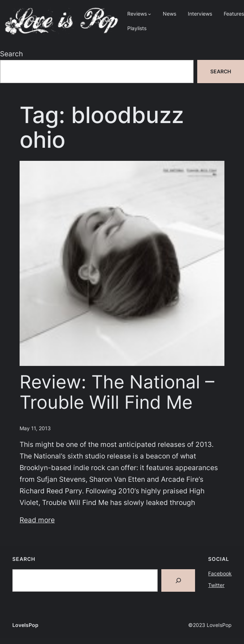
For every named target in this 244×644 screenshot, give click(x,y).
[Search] (178, 580)
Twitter (216, 585)
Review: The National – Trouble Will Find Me (117, 392)
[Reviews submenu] (150, 14)
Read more (37, 520)
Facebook (220, 573)
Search (11, 54)
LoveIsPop (25, 625)
